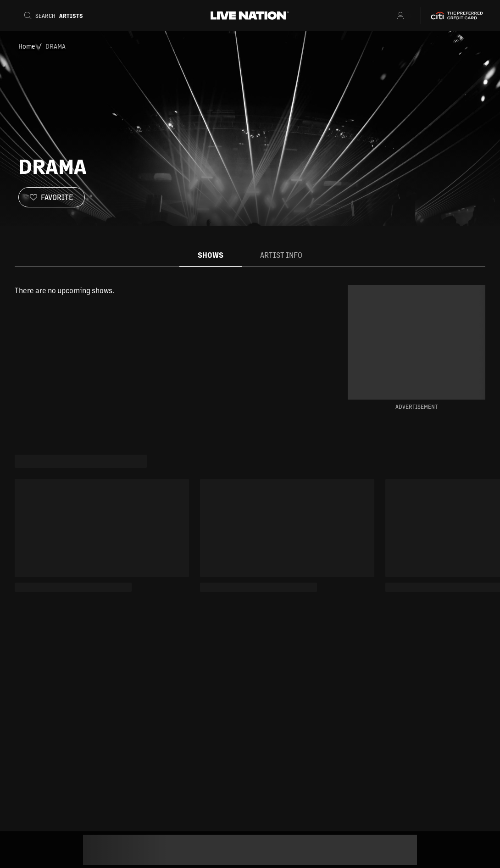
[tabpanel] (167, 290)
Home (27, 46)
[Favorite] (52, 197)
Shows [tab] (211, 255)
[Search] (56, 16)
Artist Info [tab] (281, 255)
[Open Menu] (389, 16)
